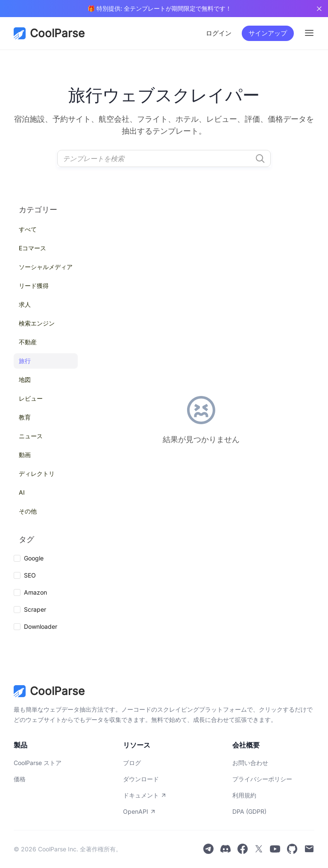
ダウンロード (141, 779)
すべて (28, 229)
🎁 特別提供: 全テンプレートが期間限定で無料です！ (160, 8)
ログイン (219, 33)
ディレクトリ (37, 474)
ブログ (132, 763)
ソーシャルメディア (46, 267)
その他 (28, 511)
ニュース (31, 436)
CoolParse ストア (38, 763)
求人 (25, 304)
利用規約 (244, 795)
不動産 (28, 342)
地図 (25, 380)
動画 (25, 455)
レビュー (31, 398)
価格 (20, 779)
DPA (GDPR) (249, 811)
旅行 (25, 361)
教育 (25, 417)
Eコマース (32, 248)
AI (22, 492)
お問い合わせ (250, 763)
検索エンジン (37, 323)
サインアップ (268, 33)
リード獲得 (34, 286)
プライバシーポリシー (262, 779)
